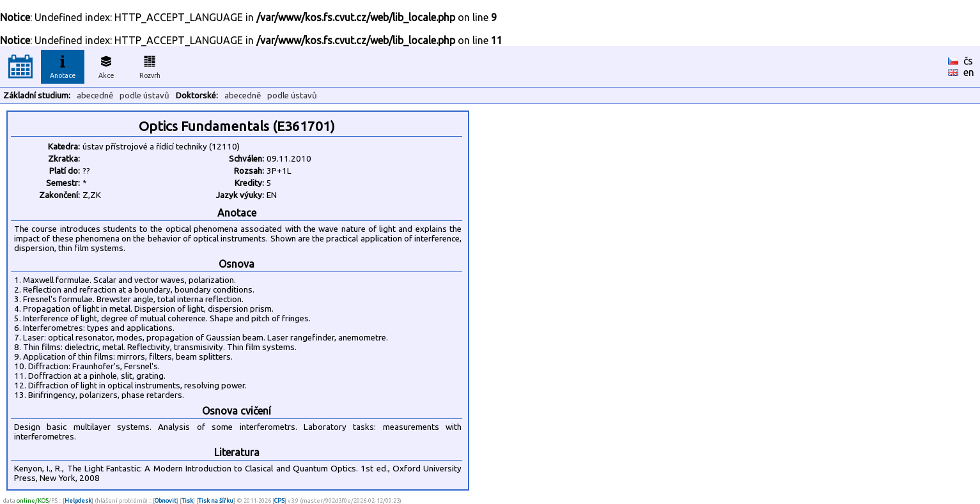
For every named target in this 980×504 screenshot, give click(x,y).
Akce (106, 65)
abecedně (95, 95)
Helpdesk (78, 500)
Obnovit (166, 500)
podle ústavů (144, 95)
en (969, 72)
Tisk (187, 500)
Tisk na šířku (216, 500)
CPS (279, 500)
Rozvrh (150, 65)
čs (968, 61)
